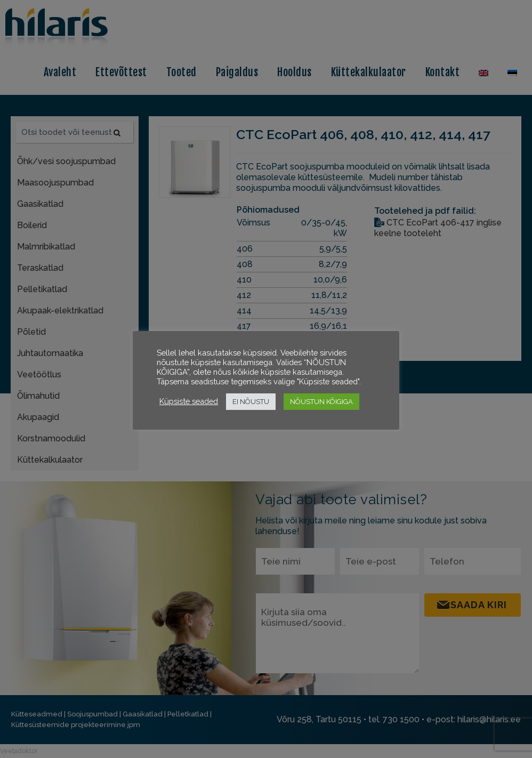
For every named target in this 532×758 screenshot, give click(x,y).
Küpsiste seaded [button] (189, 401)
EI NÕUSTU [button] (251, 402)
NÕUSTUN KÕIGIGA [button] (321, 402)
